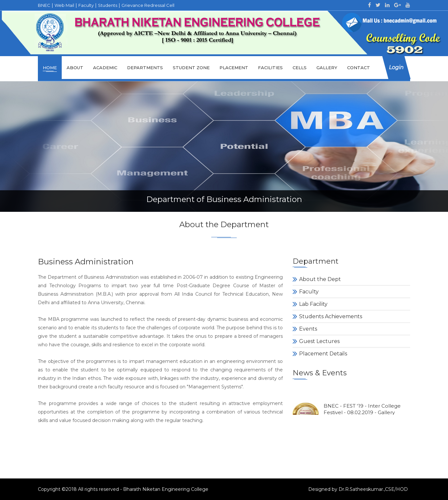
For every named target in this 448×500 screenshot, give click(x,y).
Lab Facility (313, 304)
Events (308, 329)
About (75, 68)
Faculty (309, 292)
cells (300, 68)
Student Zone (191, 68)
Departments (145, 68)
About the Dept (320, 279)
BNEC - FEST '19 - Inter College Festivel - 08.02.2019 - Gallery (362, 411)
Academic (105, 68)
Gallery (327, 68)
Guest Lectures (319, 341)
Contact (359, 68)
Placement (234, 68)
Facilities (270, 68)
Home (50, 68)
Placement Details (323, 354)
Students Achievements (331, 316)
